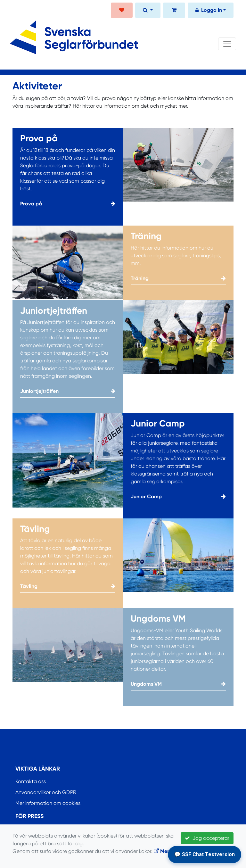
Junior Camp (178, 497)
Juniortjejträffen (68, 391)
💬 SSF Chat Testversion (205, 854)
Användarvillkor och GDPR (46, 792)
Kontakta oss (31, 781)
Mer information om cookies (48, 803)
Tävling (68, 586)
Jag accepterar (207, 838)
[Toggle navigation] (227, 44)
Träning (178, 278)
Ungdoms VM (178, 684)
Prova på (68, 204)
